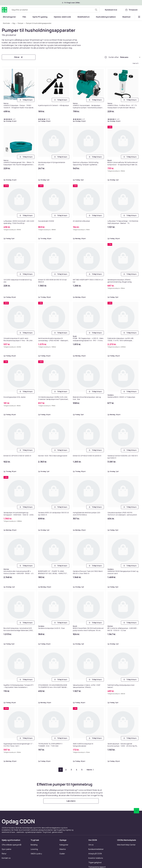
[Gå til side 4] (77, 770)
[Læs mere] (71, 801)
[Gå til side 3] (71, 770)
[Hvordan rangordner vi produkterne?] (106, 57)
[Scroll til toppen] (136, 811)
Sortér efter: (114, 57)
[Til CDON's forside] (4, 10)
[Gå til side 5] (82, 770)
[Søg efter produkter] (96, 10)
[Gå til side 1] (61, 770)
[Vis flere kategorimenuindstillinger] (139, 17)
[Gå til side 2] (66, 770)
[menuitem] (9, 17)
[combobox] (55, 10)
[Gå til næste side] (90, 770)
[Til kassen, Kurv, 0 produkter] (131, 10)
